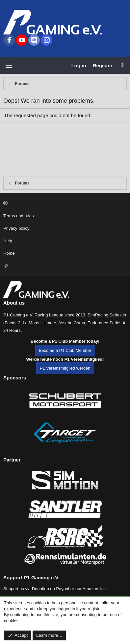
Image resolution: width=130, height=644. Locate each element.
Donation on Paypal (51, 589)
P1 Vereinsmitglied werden (65, 368)
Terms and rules (18, 216)
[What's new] (122, 65)
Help (8, 241)
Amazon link (94, 589)
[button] (64, 203)
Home (9, 253)
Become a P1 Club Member (65, 350)
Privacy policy (16, 228)
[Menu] (9, 65)
